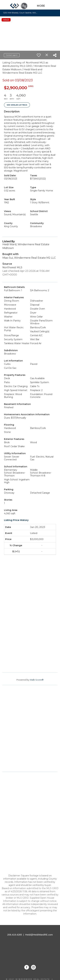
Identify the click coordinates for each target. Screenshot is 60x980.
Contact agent (12, 55)
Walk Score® (37, 680)
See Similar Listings (17, 105)
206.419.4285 (15, 935)
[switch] (39, 55)
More (41, 6)
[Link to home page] (19, 7)
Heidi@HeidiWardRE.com (39, 935)
